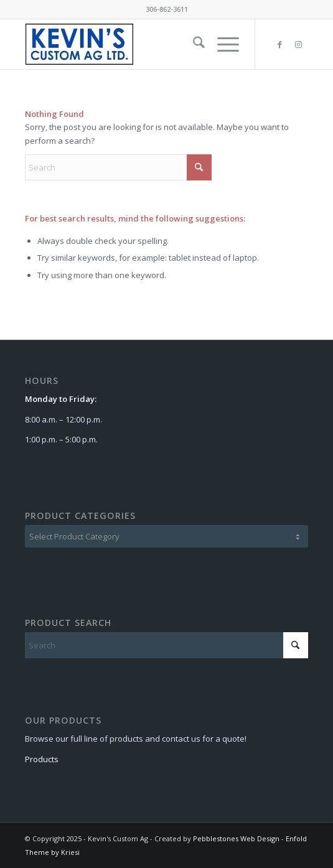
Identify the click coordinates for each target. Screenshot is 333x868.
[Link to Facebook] (280, 44)
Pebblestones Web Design (237, 838)
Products (43, 759)
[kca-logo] (138, 44)
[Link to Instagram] (299, 44)
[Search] (193, 44)
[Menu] (222, 44)
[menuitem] (193, 44)
